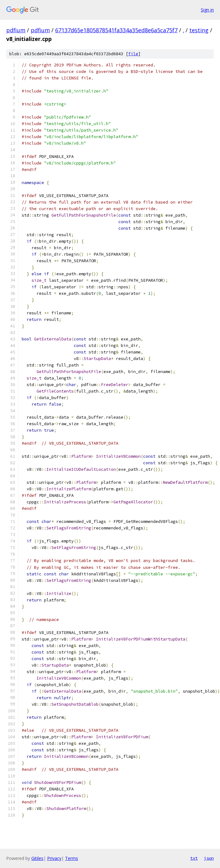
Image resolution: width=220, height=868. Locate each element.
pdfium (16, 30)
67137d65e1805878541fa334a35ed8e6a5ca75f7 (116, 30)
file (133, 54)
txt (194, 858)
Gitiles (37, 858)
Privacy (54, 858)
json (209, 858)
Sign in (207, 10)
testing (199, 30)
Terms (72, 858)
